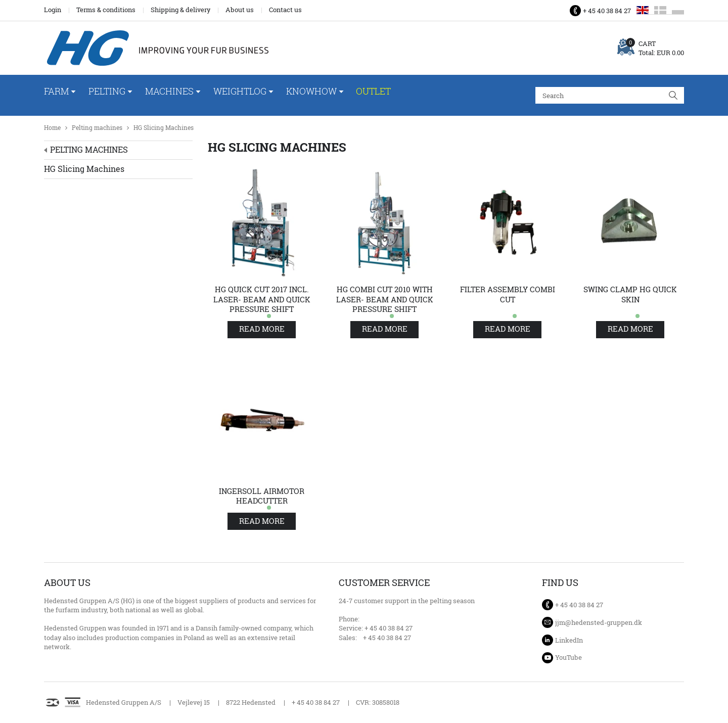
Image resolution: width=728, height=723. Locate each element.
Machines (169, 91)
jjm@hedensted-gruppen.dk (599, 622)
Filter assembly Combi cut (508, 295)
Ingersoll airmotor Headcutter (262, 496)
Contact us (285, 10)
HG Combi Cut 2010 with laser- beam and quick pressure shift (385, 299)
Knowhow (311, 91)
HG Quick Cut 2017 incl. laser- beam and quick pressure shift (262, 299)
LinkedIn (569, 640)
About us (240, 10)
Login (53, 10)
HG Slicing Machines (164, 128)
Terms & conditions (106, 10)
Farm (56, 91)
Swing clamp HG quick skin (630, 295)
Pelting (107, 91)
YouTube (568, 657)
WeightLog (240, 91)
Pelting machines (97, 128)
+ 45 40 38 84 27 (607, 11)
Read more (262, 329)
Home (52, 128)
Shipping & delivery (180, 10)
